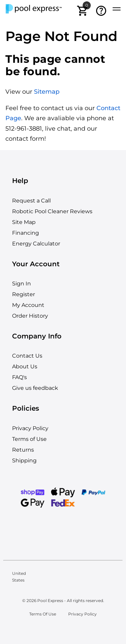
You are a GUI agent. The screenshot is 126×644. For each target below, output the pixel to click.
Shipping (24, 461)
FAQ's (19, 377)
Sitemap (47, 92)
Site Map (24, 222)
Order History (30, 316)
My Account (28, 305)
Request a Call (31, 201)
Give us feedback (35, 388)
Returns (23, 450)
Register (24, 294)
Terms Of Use (43, 614)
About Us (25, 366)
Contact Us (27, 356)
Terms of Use (29, 439)
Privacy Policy (30, 428)
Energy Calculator (36, 244)
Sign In (22, 284)
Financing (26, 233)
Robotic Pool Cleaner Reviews (52, 211)
